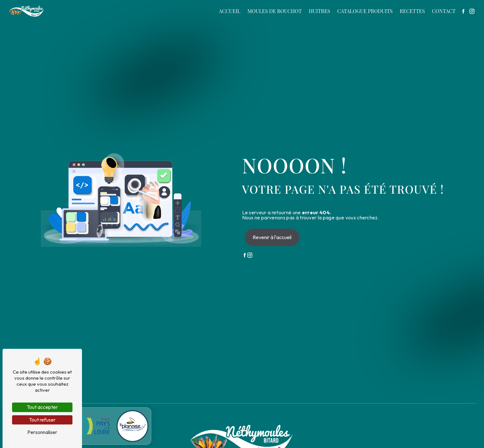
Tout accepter (42, 407)
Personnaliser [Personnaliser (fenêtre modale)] (42, 432)
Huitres (320, 11)
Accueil (230, 11)
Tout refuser (42, 420)
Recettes (412, 11)
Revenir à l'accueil (272, 237)
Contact (444, 11)
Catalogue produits (365, 11)
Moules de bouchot (275, 11)
